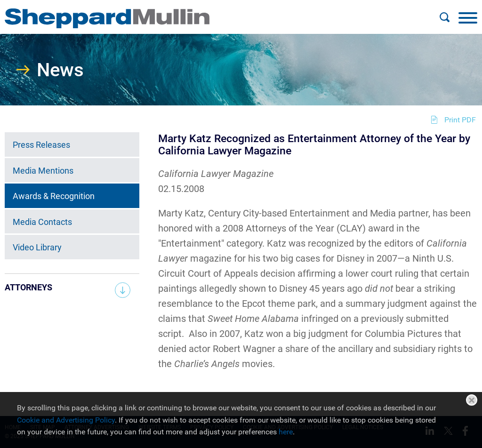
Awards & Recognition (54, 196)
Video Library (37, 247)
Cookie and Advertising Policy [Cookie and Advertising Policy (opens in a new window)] (66, 420)
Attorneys (28, 287)
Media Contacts (42, 222)
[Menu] (468, 17)
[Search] (444, 17)
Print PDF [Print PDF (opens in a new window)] (460, 120)
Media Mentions (43, 171)
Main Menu (211, 12)
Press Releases (41, 145)
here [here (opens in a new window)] (286, 432)
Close (472, 400)
